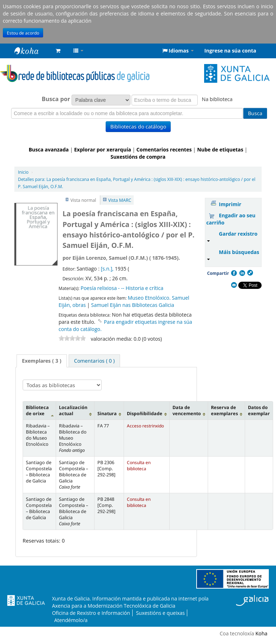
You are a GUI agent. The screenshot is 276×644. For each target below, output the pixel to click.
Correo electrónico (234, 285)
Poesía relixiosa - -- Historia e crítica (122, 288)
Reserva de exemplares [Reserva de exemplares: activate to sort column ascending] (224, 411)
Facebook (234, 273)
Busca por (56, 99)
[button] (58, 51)
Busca (255, 113)
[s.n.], (108, 269)
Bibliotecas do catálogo (138, 126)
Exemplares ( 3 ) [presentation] (42, 361)
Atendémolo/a (71, 620)
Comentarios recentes (164, 149)
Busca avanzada (49, 149)
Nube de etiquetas (220, 149)
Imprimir (230, 204)
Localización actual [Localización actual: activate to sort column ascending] (73, 411)
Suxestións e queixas (160, 613)
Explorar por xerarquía (102, 149)
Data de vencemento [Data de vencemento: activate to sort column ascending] (187, 411)
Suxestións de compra (138, 157)
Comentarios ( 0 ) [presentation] (94, 361)
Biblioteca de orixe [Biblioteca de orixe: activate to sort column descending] (37, 411)
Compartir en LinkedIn (242, 273)
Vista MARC (120, 200)
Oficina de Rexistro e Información (91, 613)
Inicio (23, 172)
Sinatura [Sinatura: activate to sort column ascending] (107, 414)
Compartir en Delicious (250, 273)
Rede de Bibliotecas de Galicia (32, 51)
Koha (261, 633)
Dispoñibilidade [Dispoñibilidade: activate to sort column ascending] (145, 414)
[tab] (42, 361)
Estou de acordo (23, 33)
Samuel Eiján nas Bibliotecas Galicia (133, 305)
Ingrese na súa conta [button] (230, 51)
